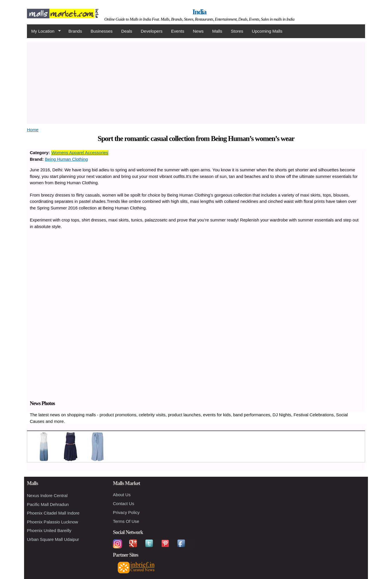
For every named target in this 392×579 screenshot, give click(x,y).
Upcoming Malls (267, 31)
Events (178, 31)
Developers (152, 31)
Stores (237, 31)
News (198, 31)
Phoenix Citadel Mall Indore (53, 513)
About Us (122, 495)
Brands (75, 31)
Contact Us (124, 504)
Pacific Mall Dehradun (48, 504)
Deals (127, 31)
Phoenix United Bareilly (49, 530)
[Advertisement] (196, 82)
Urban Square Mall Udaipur (53, 539)
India (199, 12)
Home (33, 130)
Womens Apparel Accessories (80, 153)
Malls (217, 31)
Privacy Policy (126, 512)
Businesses (102, 31)
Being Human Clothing (66, 159)
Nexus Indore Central (47, 495)
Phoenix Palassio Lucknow (52, 522)
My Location (44, 31)
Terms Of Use (126, 521)
